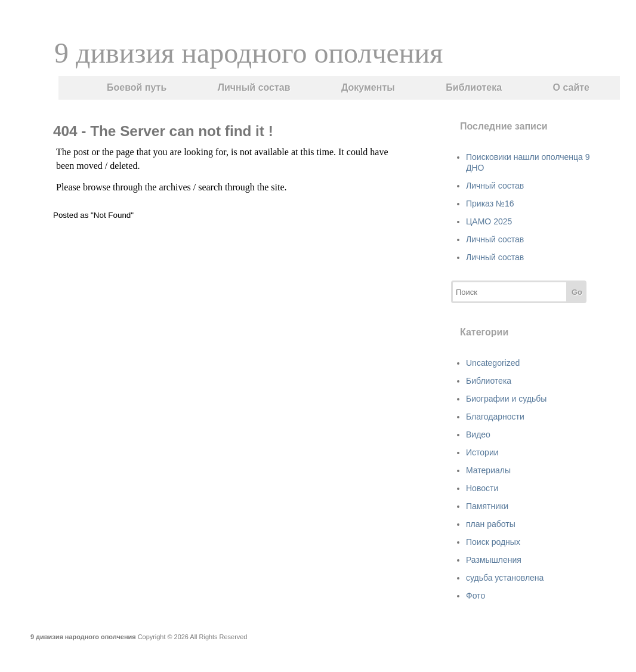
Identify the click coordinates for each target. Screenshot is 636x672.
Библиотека (474, 87)
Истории (482, 452)
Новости (482, 488)
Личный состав (254, 87)
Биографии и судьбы (506, 399)
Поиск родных (493, 542)
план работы (491, 524)
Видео (478, 434)
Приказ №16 (490, 204)
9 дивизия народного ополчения (248, 53)
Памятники (487, 506)
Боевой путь (137, 87)
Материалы (488, 470)
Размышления (494, 560)
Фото (476, 596)
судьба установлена (505, 578)
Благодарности (495, 417)
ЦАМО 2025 (489, 221)
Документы (368, 87)
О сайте (571, 87)
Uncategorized (493, 363)
